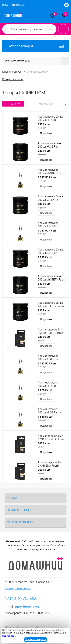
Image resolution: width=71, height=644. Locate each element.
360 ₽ (52, 445)
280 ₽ (52, 339)
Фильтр (13, 104)
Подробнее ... (9, 636)
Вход (5, 5)
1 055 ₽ (52, 259)
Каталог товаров (35, 46)
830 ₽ (52, 126)
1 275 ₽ (52, 392)
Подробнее (46, 133)
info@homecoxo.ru (28, 607)
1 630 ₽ (52, 418)
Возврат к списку (13, 79)
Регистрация (18, 5)
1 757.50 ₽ (52, 179)
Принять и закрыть (35, 639)
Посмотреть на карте (18, 588)
